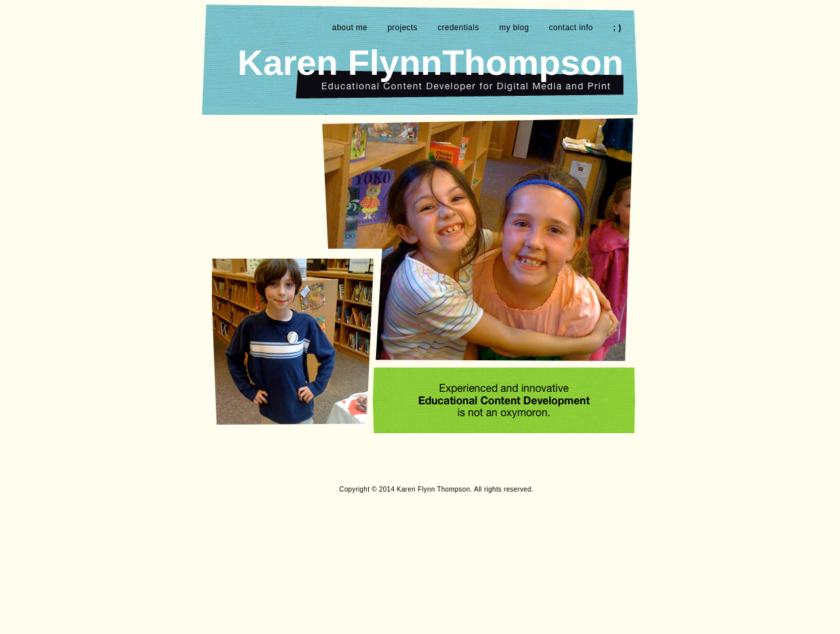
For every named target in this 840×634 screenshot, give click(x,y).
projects (402, 28)
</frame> (570, 549)
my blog (514, 28)
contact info (571, 28)
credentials (458, 28)
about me (350, 28)
